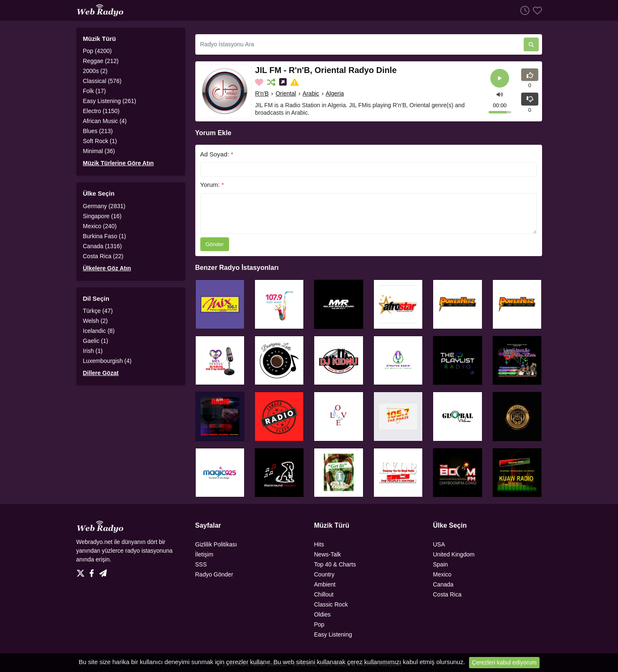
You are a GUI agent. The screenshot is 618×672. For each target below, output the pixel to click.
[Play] (500, 78)
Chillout (324, 594)
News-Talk (328, 554)
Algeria (335, 93)
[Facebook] (93, 571)
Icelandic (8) (99, 331)
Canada (443, 584)
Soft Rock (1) (100, 141)
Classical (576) (102, 81)
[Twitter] (82, 571)
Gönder (215, 244)
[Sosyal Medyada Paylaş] (284, 82)
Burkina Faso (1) (105, 236)
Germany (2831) (104, 206)
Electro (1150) (101, 111)
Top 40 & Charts (335, 564)
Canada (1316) (102, 246)
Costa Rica (447, 594)
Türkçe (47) (98, 311)
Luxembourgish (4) (107, 361)
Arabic (311, 93)
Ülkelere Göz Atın (107, 268)
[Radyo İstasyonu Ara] (359, 44)
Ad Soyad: (217, 154)
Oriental (286, 93)
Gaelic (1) (96, 341)
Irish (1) (93, 351)
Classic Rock (331, 604)
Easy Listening (333, 634)
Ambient (325, 584)
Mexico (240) (100, 226)
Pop (319, 624)
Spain (441, 564)
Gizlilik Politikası (216, 544)
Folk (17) (95, 91)
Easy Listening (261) (110, 101)
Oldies (323, 614)
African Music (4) (105, 121)
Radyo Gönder (214, 574)
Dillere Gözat (101, 373)
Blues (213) (98, 131)
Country (324, 574)
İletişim (204, 554)
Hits (319, 544)
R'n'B (262, 93)
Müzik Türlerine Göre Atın (119, 163)
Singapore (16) (102, 216)
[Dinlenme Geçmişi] (523, 10)
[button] (500, 94)
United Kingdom (454, 554)
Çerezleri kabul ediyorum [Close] (504, 662)
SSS (201, 564)
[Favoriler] (536, 10)
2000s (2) (95, 71)
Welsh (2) (96, 321)
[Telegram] (103, 571)
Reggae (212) (101, 61)
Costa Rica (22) (103, 256)
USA (439, 544)
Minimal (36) (99, 151)
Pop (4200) (97, 51)
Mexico (442, 574)
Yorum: (212, 185)
